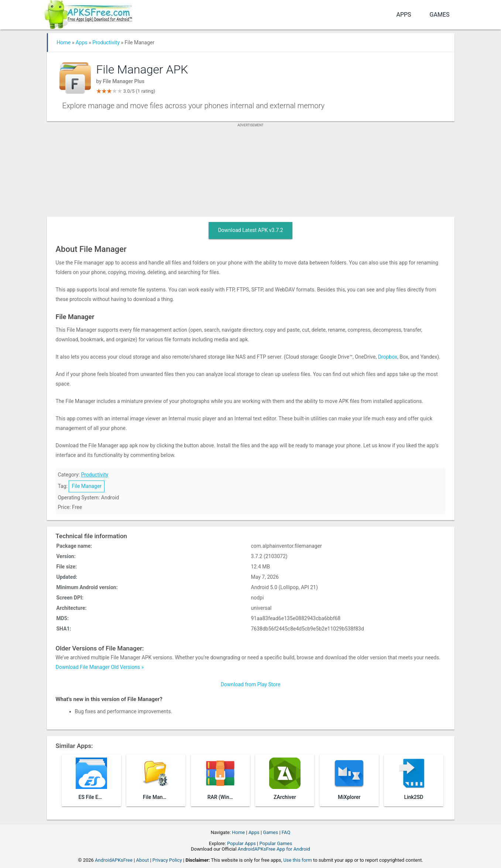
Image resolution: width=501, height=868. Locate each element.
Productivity (106, 42)
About (143, 860)
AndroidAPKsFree (114, 860)
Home (64, 42)
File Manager (87, 486)
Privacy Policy (167, 860)
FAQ (286, 832)
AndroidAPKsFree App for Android (274, 849)
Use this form (298, 860)
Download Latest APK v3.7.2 (250, 230)
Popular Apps (241, 843)
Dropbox (388, 357)
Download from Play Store (251, 684)
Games (440, 15)
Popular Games (276, 843)
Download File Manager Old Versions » (100, 667)
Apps (404, 15)
